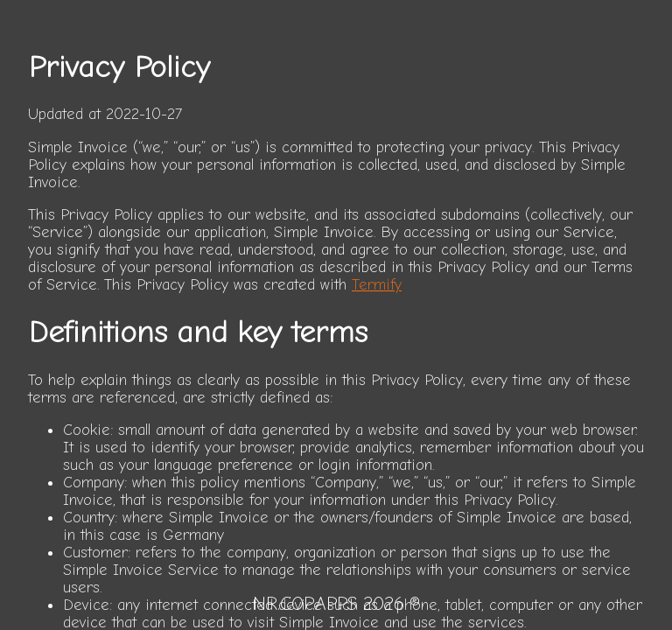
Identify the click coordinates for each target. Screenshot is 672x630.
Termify (377, 284)
